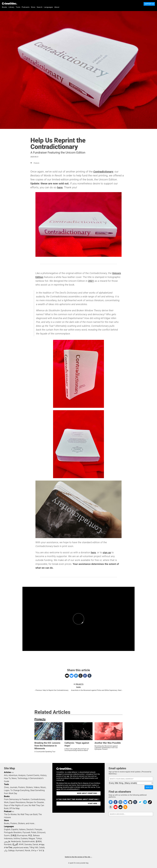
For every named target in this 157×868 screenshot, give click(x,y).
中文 (30, 835)
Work (6, 802)
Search (40, 7)
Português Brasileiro (13, 832)
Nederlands (16, 841)
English (7, 829)
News (14, 778)
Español (15, 829)
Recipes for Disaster (35, 802)
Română (8, 844)
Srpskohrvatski (28, 841)
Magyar (32, 838)
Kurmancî (20, 850)
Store (33, 7)
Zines (6, 787)
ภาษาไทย (8, 847)
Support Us (149, 4)
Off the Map (14, 808)
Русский (26, 832)
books (78, 687)
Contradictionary (103, 172)
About (57, 7)
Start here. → (94, 804)
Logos (7, 790)
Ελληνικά (41, 832)
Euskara (24, 838)
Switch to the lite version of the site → (78, 857)
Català (42, 847)
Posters (22, 787)
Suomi (7, 835)
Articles (8, 772)
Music (43, 787)
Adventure (13, 775)
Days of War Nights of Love (16, 805)
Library (11, 7)
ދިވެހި (6, 850)
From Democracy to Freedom (17, 799)
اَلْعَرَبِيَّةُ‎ (15, 844)
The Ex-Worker (10, 814)
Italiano (22, 829)
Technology (22, 778)
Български (22, 835)
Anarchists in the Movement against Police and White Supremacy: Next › (97, 690)
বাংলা (21, 844)
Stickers (29, 787)
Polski (34, 832)
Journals (14, 787)
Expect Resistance (17, 802)
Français (38, 829)
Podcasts (26, 7)
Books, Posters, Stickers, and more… (20, 823)
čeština (17, 838)
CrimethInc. (10, 4)
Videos (37, 787)
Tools (18, 7)
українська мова (21, 847)
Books (5, 7)
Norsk (28, 850)
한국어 (39, 841)
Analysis (22, 775)
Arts (6, 775)
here (60, 187)
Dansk (35, 844)
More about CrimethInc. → (88, 793)
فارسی (7, 841)
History (43, 775)
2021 (91, 281)
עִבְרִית (42, 844)
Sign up (149, 787)
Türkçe (39, 838)
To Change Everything (20, 790)
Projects (36, 163)
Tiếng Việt (34, 847)
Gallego (11, 850)
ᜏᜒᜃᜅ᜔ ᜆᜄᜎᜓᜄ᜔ (38, 850)
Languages (48, 7)
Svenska (28, 844)
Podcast (8, 811)
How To (7, 778)
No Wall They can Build (28, 814)
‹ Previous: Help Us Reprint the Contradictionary (52, 690)
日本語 (14, 835)
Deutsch (30, 829)
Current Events (33, 775)
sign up (107, 553)
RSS (13, 773)
